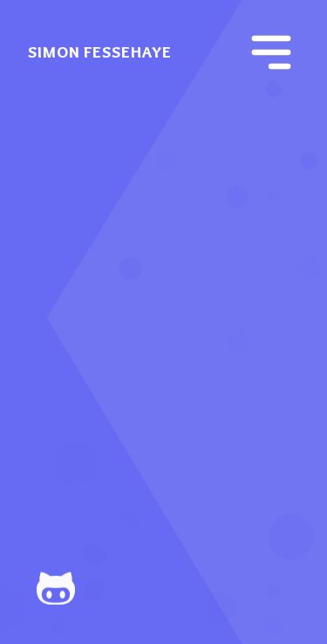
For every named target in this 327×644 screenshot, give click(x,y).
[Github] (80, 588)
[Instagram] (136, 588)
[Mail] (248, 588)
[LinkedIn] (192, 588)
